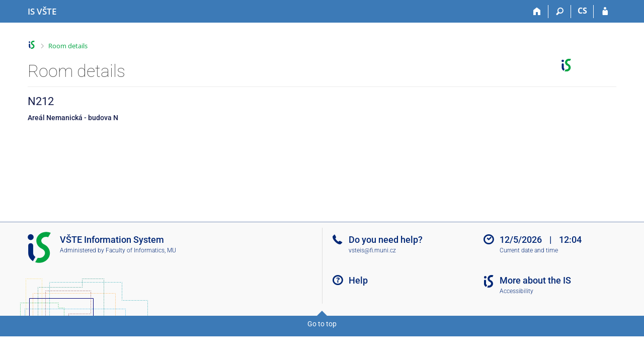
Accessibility (516, 291)
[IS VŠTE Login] (605, 12)
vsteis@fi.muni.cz (372, 250)
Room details (68, 46)
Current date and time (529, 250)
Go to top (322, 324)
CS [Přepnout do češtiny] (582, 11)
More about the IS (535, 280)
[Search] (560, 12)
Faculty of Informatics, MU (141, 250)
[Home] (537, 12)
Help (358, 280)
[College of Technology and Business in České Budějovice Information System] (42, 12)
